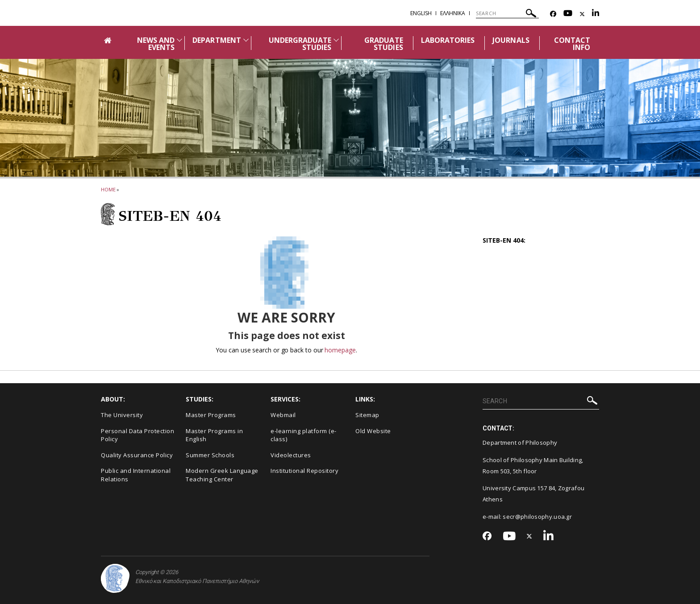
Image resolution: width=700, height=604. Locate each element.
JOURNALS (511, 40)
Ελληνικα (453, 13)
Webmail (283, 415)
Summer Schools (210, 455)
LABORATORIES (448, 40)
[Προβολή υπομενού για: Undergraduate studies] (336, 40)
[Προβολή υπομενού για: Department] (246, 40)
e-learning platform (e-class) (304, 435)
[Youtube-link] (568, 14)
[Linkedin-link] (596, 14)
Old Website (373, 431)
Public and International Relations (136, 475)
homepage (340, 350)
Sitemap (367, 415)
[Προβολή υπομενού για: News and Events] (179, 40)
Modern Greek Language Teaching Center (222, 475)
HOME (108, 189)
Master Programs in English (214, 435)
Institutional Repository (304, 471)
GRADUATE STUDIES (383, 44)
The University (122, 415)
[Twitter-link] (582, 14)
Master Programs (211, 415)
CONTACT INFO (572, 44)
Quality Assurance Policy (137, 455)
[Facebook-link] (553, 14)
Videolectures (291, 455)
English (421, 13)
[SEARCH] (507, 13)
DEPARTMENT (217, 40)
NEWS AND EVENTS (156, 44)
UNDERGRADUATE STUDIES (300, 44)
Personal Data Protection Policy (137, 435)
